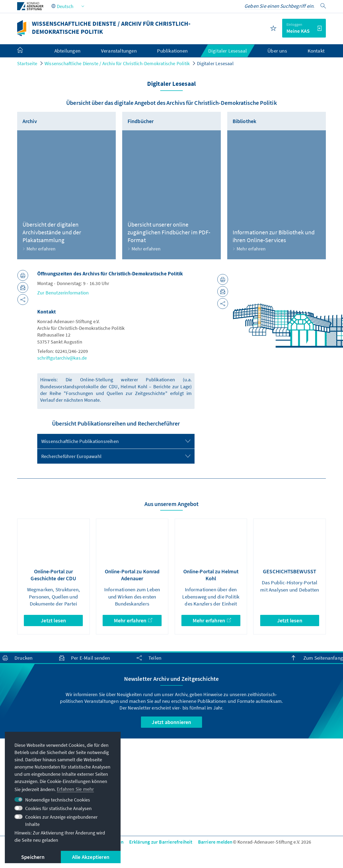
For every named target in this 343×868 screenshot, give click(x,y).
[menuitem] (25, 51)
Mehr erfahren (133, 620)
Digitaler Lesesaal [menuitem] (228, 51)
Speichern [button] (33, 857)
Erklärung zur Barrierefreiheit (161, 842)
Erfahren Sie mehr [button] (75, 789)
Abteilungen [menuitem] (67, 51)
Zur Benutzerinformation (63, 293)
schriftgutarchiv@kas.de (62, 358)
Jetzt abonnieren (171, 722)
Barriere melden (215, 842)
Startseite (27, 63)
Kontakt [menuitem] (316, 51)
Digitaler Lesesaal (215, 63)
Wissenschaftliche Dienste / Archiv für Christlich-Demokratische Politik (117, 63)
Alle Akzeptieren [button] (91, 857)
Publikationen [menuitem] (172, 51)
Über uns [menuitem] (277, 51)
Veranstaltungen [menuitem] (119, 51)
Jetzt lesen (53, 620)
